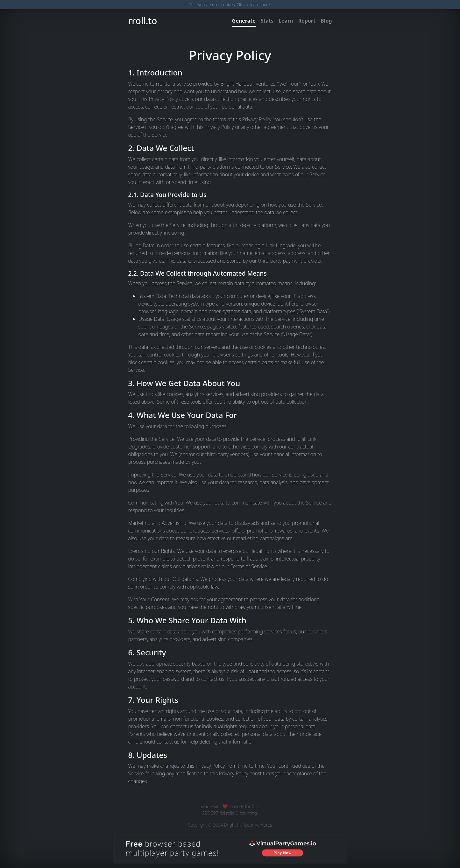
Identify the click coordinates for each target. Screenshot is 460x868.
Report (307, 21)
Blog (326, 21)
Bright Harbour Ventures (248, 825)
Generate (244, 21)
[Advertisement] (41, 434)
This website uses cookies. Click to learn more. (230, 4)
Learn (286, 21)
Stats (267, 21)
